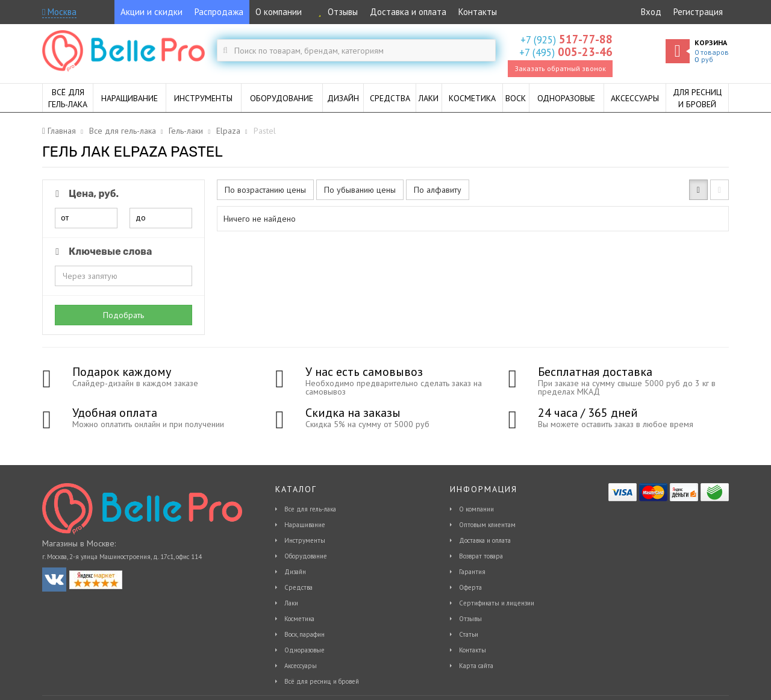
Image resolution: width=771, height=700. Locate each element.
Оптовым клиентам (487, 525)
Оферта (470, 587)
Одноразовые (304, 650)
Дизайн (295, 572)
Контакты (478, 12)
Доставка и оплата (408, 12)
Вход (651, 12)
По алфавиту (438, 190)
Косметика (299, 619)
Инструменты (305, 540)
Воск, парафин (304, 634)
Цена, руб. (85, 194)
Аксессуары (301, 666)
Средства (298, 587)
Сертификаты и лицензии (497, 603)
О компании (279, 12)
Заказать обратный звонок (560, 68)
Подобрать (123, 315)
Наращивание (305, 525)
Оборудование (306, 556)
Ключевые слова (101, 252)
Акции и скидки (151, 12)
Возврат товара (481, 556)
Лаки (291, 603)
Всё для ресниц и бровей (322, 681)
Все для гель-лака (310, 509)
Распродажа (219, 12)
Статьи (469, 634)
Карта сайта (476, 666)
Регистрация (698, 12)
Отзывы (336, 12)
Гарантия (472, 572)
